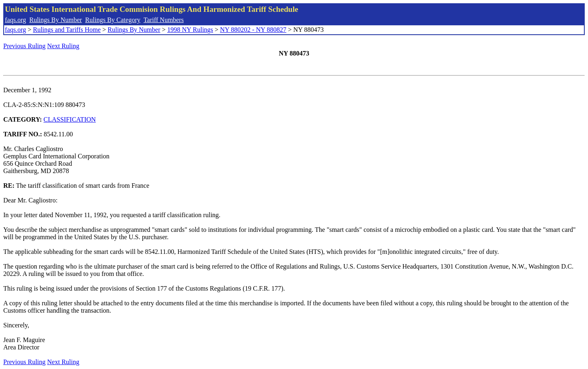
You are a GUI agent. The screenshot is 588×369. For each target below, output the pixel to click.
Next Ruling (63, 46)
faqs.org (16, 20)
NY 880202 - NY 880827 (253, 30)
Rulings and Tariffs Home (67, 30)
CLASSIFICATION (70, 119)
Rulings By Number (56, 20)
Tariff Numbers (164, 20)
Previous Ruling (24, 46)
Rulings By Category (113, 20)
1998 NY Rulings (190, 30)
